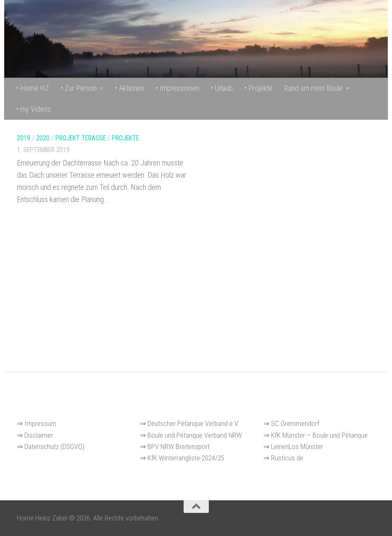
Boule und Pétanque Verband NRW (195, 435)
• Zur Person (79, 88)
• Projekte (259, 88)
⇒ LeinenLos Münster (293, 447)
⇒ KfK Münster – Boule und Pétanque (316, 435)
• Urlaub (222, 88)
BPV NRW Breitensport (179, 447)
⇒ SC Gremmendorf (291, 423)
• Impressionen (178, 88)
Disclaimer (39, 435)
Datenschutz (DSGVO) (54, 447)
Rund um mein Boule (314, 88)
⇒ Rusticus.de (283, 458)
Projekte (125, 138)
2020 (43, 138)
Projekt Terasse (81, 138)
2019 (24, 138)
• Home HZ (33, 88)
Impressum (39, 423)
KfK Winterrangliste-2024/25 (186, 458)
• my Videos (34, 109)
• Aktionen (130, 88)
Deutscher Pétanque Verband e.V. (193, 423)
